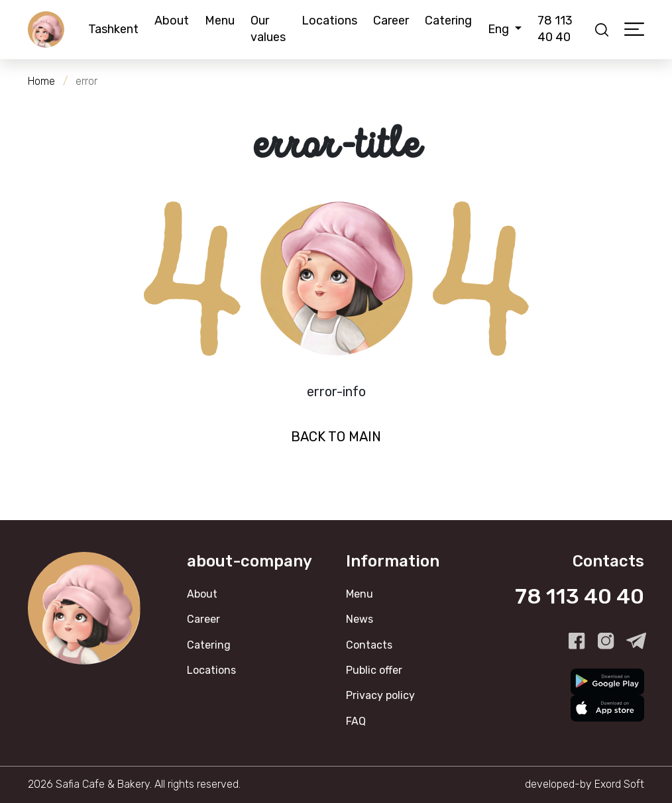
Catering (448, 21)
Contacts (369, 645)
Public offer (374, 670)
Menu (220, 21)
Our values (268, 29)
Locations (329, 21)
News (360, 619)
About (172, 21)
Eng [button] (500, 29)
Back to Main (336, 437)
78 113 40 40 (555, 29)
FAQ (356, 721)
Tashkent (113, 29)
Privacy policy (380, 695)
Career (391, 21)
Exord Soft (619, 784)
